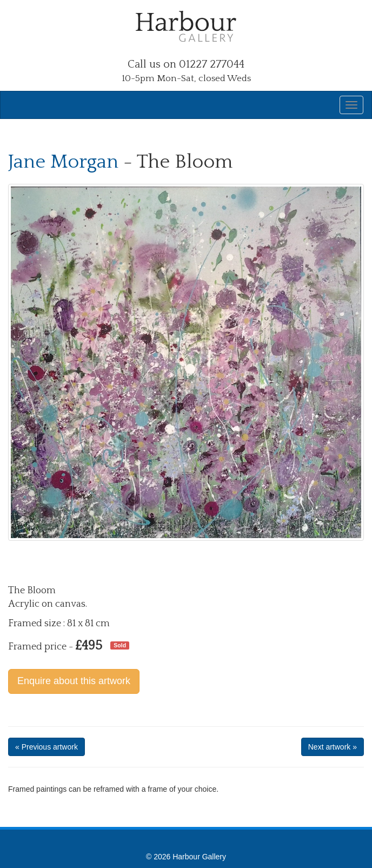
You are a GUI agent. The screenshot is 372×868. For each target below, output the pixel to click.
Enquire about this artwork (74, 681)
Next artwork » (333, 747)
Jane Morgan (63, 162)
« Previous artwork (46, 747)
